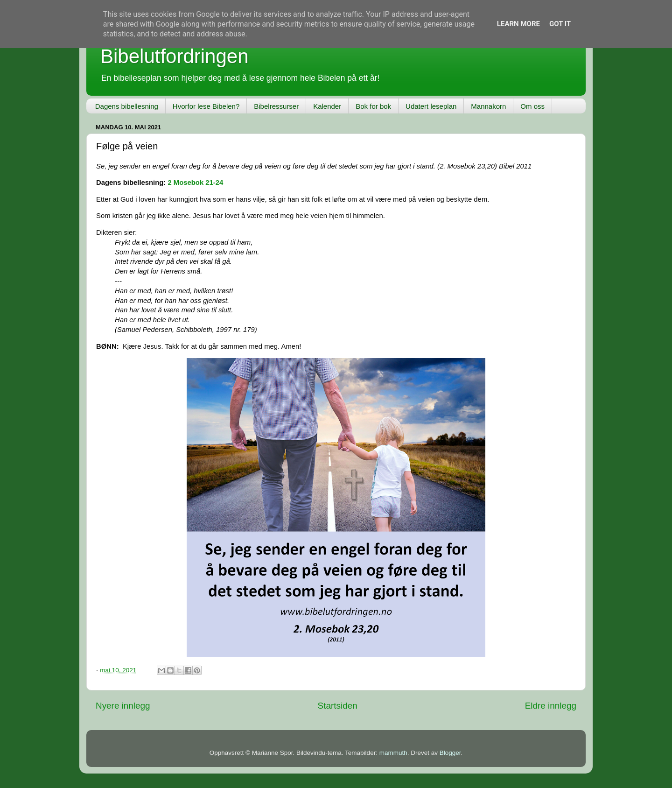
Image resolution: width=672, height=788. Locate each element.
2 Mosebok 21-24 (195, 183)
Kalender (327, 106)
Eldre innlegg (551, 706)
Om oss (532, 106)
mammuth (393, 753)
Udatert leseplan (431, 106)
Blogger (450, 753)
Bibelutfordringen (175, 56)
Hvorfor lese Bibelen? (206, 106)
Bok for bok (373, 106)
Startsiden (338, 706)
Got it (560, 24)
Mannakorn (488, 106)
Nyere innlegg (123, 706)
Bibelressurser (276, 106)
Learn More (518, 24)
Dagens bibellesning (127, 106)
